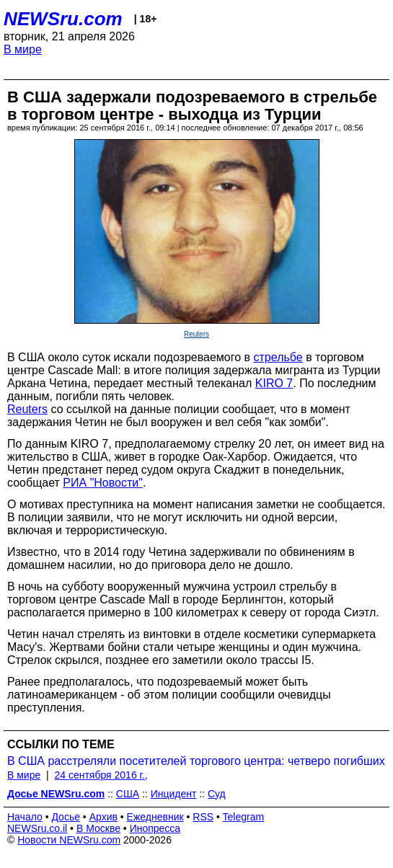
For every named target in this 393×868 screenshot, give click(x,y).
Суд (217, 794)
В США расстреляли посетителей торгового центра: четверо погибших (196, 761)
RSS (203, 817)
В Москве (98, 828)
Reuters (196, 334)
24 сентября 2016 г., (101, 775)
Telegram (244, 817)
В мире (23, 49)
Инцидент (174, 794)
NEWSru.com (63, 19)
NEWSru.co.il (37, 828)
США (128, 794)
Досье (66, 817)
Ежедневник (155, 817)
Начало (25, 817)
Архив (103, 817)
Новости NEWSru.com (69, 840)
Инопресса (155, 828)
